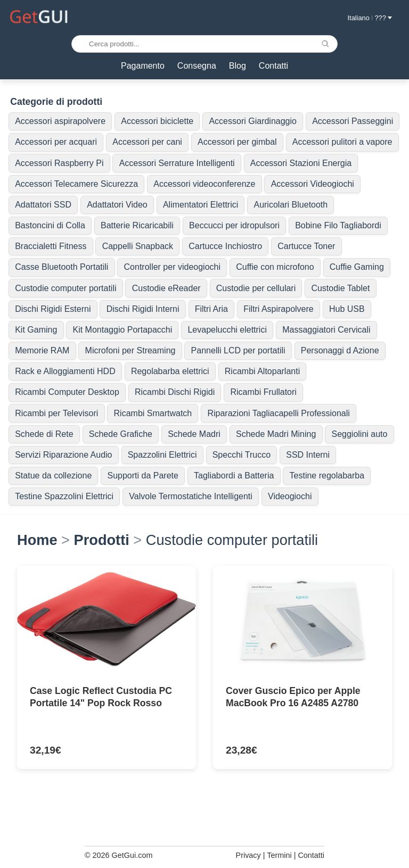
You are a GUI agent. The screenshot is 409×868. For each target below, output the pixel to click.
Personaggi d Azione (340, 350)
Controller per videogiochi (172, 267)
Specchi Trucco (242, 455)
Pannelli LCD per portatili (238, 350)
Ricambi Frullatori (263, 392)
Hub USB (347, 309)
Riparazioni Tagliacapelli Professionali (278, 413)
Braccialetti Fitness (51, 246)
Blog (238, 66)
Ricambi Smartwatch (153, 413)
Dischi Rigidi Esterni (53, 309)
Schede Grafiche (121, 434)
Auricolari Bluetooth (291, 205)
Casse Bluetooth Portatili (62, 267)
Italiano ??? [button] (370, 18)
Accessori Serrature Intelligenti (177, 163)
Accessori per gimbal (237, 142)
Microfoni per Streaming (130, 350)
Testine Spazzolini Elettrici (64, 496)
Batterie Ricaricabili (137, 225)
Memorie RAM (42, 350)
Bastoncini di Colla (50, 225)
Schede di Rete (44, 434)
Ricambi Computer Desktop (67, 392)
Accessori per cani (147, 142)
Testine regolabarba (327, 476)
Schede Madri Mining (276, 434)
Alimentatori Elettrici (201, 205)
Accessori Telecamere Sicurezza (76, 184)
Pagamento (143, 66)
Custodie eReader (166, 288)
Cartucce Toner (306, 246)
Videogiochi (290, 496)
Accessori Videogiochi (313, 184)
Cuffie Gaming (357, 267)
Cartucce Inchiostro (225, 246)
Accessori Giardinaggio (253, 121)
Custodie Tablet (340, 288)
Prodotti (102, 540)
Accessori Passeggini (353, 121)
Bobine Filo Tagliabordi (338, 225)
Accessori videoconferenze (204, 184)
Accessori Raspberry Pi (59, 163)
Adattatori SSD (43, 205)
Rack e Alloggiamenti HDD (65, 371)
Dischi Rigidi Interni (143, 309)
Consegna (197, 66)
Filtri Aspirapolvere (279, 309)
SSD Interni (308, 455)
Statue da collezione (53, 476)
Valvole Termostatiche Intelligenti (191, 496)
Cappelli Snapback (138, 246)
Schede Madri (194, 434)
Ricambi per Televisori (56, 413)
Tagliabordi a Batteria (234, 476)
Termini (279, 855)
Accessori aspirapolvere (60, 121)
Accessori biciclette (157, 121)
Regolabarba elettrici (170, 371)
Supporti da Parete (142, 476)
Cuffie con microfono (275, 267)
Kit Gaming (36, 330)
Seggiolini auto (359, 434)
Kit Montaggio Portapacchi (123, 330)
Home (37, 540)
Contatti (273, 66)
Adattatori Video (117, 205)
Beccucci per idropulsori (234, 225)
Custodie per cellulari (256, 288)
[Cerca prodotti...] (204, 44)
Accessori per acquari (56, 142)
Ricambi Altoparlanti (262, 371)
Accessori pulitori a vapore (342, 142)
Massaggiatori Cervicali (326, 330)
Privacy (248, 855)
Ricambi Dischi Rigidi (175, 392)
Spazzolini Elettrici (162, 455)
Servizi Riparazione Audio (63, 455)
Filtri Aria (211, 309)
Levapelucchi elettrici (227, 330)
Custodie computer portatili (66, 288)
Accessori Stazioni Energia (301, 163)
